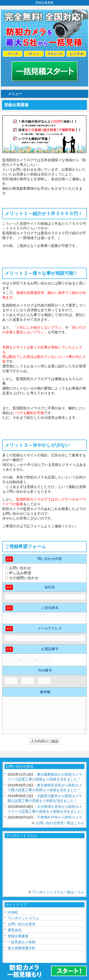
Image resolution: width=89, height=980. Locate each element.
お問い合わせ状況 (22, 924)
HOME (13, 912)
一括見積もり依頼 (22, 942)
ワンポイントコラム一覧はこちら (58, 892)
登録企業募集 (18, 936)
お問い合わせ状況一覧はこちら (60, 823)
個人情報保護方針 (22, 948)
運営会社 (15, 930)
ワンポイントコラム (23, 918)
